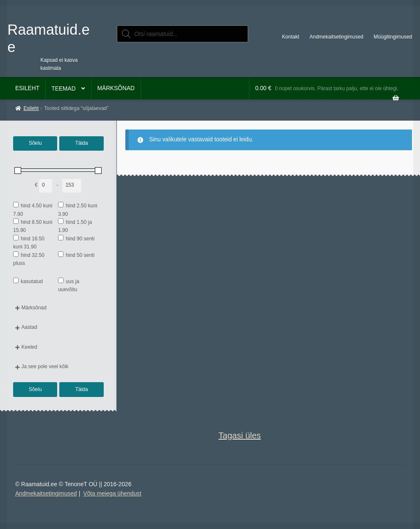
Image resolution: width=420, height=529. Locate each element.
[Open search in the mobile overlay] (182, 34)
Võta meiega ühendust (112, 494)
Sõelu (35, 143)
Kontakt (291, 37)
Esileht (27, 88)
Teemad (63, 89)
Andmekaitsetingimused (336, 37)
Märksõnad (116, 88)
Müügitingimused (393, 37)
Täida (82, 143)
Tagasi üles (240, 435)
